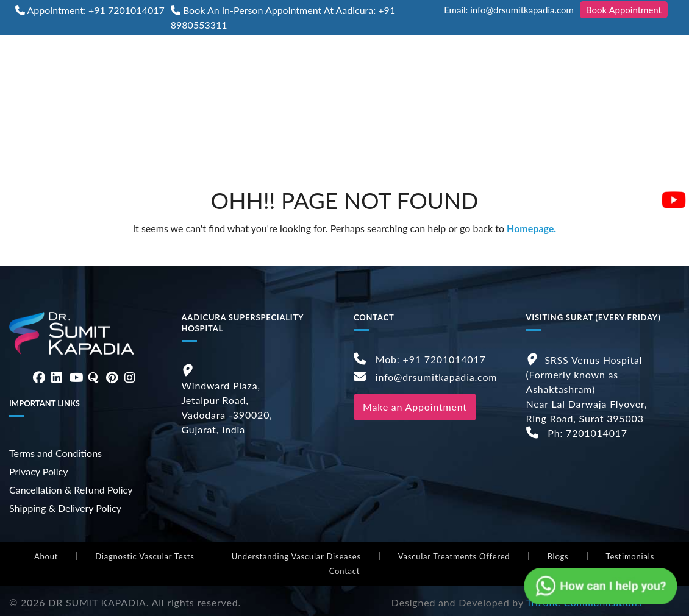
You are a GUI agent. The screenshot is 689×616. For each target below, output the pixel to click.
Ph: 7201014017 (577, 433)
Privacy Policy (39, 471)
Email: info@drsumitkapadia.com (509, 10)
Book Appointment (624, 10)
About (46, 556)
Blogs (558, 556)
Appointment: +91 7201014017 (96, 10)
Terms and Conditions (55, 453)
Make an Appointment (415, 407)
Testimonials (630, 556)
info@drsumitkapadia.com (425, 377)
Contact (345, 571)
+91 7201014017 (444, 359)
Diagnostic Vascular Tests (145, 556)
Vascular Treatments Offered (454, 556)
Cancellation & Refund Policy (71, 490)
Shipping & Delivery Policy (65, 508)
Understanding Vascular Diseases (296, 556)
